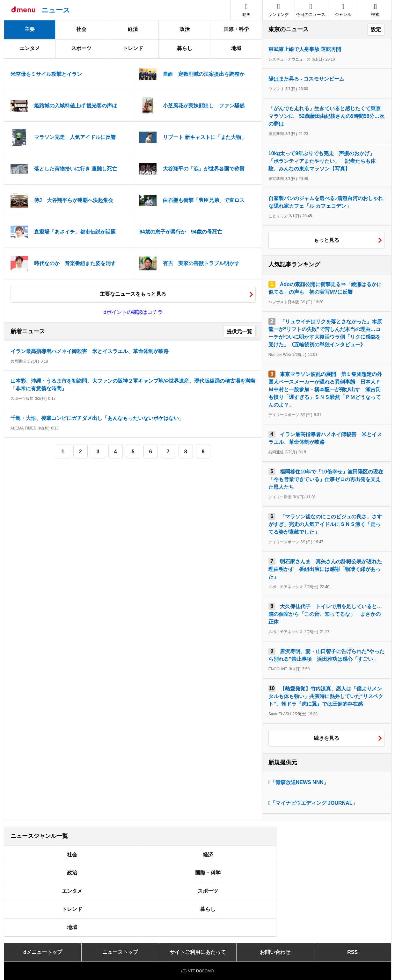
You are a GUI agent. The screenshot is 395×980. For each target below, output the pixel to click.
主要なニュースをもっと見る (133, 294)
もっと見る (326, 240)
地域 (236, 48)
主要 (30, 29)
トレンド (133, 48)
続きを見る (326, 738)
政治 (185, 29)
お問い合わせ (275, 952)
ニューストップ (120, 952)
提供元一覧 (239, 331)
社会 (81, 29)
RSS (352, 952)
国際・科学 (236, 29)
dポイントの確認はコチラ (133, 312)
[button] (343, 10)
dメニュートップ (43, 952)
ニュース (56, 10)
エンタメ (30, 48)
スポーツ (81, 48)
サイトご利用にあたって (198, 952)
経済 (133, 29)
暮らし (185, 48)
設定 (376, 29)
